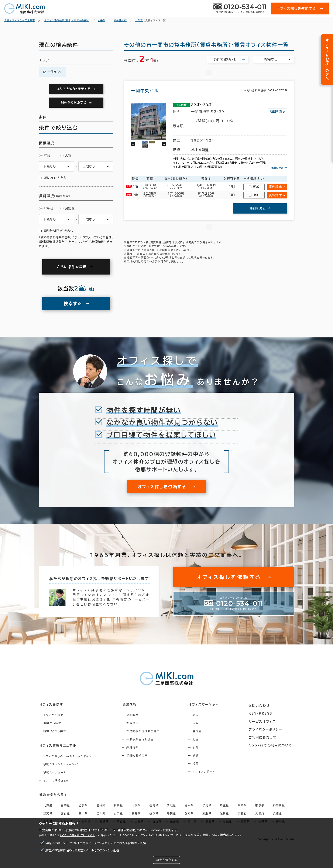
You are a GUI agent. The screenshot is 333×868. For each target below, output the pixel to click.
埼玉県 (225, 805)
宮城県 (101, 805)
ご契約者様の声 (139, 755)
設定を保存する (166, 860)
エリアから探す (53, 715)
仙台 (198, 747)
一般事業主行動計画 (142, 739)
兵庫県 (278, 813)
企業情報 (131, 704)
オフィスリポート (206, 772)
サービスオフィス (263, 720)
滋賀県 (225, 813)
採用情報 (134, 747)
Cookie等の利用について (78, 835)
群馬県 (207, 805)
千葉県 (242, 805)
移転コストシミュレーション (62, 764)
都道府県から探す (53, 794)
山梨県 (119, 813)
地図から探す (52, 723)
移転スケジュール (55, 772)
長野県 (136, 813)
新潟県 (48, 813)
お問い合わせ (261, 704)
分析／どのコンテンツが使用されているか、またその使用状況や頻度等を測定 (96, 843)
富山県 (66, 813)
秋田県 (119, 805)
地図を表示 (277, 111)
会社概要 (134, 715)
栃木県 (189, 805)
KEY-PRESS (262, 712)
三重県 (207, 813)
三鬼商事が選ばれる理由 (145, 731)
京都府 (242, 813)
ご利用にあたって (264, 736)
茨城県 (171, 805)
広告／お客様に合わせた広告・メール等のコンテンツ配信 (82, 850)
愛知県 (189, 813)
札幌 (198, 739)
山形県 (136, 805)
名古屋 (200, 731)
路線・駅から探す (55, 731)
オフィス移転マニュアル (58, 745)
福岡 (198, 763)
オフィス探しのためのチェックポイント (69, 756)
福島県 (154, 805)
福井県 (101, 813)
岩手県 (83, 805)
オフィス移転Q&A (56, 780)
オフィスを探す (51, 704)
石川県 (83, 813)
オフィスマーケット (206, 704)
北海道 (48, 805)
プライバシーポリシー (267, 728)
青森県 (66, 805)
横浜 (198, 755)
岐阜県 (154, 813)
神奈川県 (279, 805)
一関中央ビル (145, 91)
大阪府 (260, 813)
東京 (198, 715)
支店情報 (134, 723)
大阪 (198, 723)
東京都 (260, 805)
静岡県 (171, 813)
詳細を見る (277, 168)
